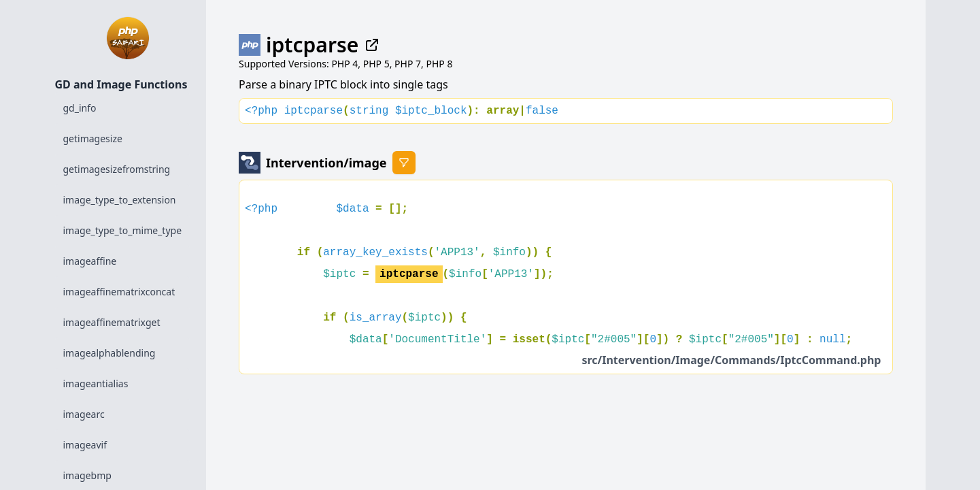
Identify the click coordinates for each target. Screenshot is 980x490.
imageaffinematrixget (112, 322)
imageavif (85, 445)
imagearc (84, 414)
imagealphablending (109, 353)
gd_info (80, 108)
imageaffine (90, 261)
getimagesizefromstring (117, 169)
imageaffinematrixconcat (119, 292)
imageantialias (96, 383)
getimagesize (93, 138)
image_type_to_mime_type (123, 230)
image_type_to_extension (120, 200)
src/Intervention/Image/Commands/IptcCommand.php (731, 360)
